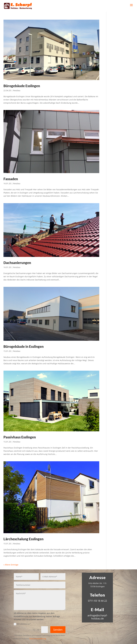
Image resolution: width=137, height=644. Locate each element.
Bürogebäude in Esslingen (24, 346)
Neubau (17, 90)
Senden (58, 630)
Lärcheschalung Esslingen (23, 539)
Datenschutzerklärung (38, 639)
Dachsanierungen (17, 263)
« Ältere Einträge (11, 565)
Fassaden (11, 179)
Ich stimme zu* (22, 624)
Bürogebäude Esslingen (22, 86)
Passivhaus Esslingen (20, 437)
